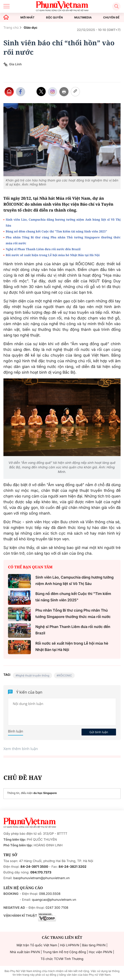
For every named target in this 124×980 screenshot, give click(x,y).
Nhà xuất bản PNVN (25, 952)
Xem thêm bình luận (21, 749)
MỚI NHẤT (27, 18)
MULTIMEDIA (83, 18)
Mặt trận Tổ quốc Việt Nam (37, 945)
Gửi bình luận (99, 732)
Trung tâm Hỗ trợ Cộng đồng (64, 952)
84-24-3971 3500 (34, 867)
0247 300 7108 (57, 908)
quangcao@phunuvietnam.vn (54, 900)
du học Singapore (45, 793)
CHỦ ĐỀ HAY (23, 778)
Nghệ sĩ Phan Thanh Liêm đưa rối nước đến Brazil (43, 249)
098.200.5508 (50, 894)
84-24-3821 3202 (73, 867)
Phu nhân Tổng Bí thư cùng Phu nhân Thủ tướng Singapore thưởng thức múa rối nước (63, 240)
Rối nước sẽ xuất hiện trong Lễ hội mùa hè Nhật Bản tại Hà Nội (53, 255)
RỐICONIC (65, 675)
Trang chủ (11, 28)
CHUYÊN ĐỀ (111, 18)
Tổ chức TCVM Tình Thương (62, 959)
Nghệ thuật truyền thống (33, 675)
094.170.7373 (41, 872)
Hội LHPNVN (70, 945)
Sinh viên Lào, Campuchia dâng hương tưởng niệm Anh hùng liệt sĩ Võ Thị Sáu (63, 222)
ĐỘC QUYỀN (54, 18)
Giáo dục (31, 28)
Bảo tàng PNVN (94, 945)
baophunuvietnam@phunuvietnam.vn (41, 878)
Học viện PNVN (100, 952)
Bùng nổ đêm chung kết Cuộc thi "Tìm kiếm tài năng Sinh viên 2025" (56, 231)
